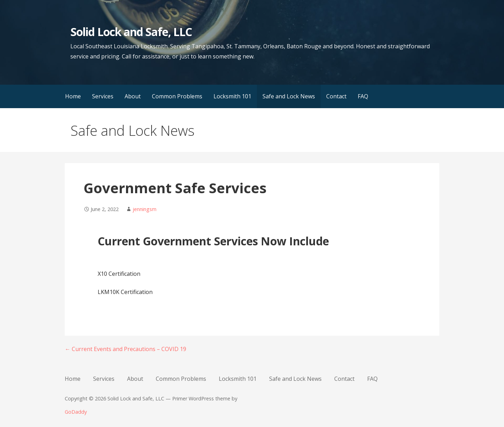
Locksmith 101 (232, 96)
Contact (336, 96)
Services (103, 96)
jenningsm (145, 209)
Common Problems (177, 96)
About (133, 96)
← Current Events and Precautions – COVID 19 (125, 349)
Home (73, 96)
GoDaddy (76, 412)
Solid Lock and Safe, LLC (131, 32)
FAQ (363, 96)
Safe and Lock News (289, 96)
